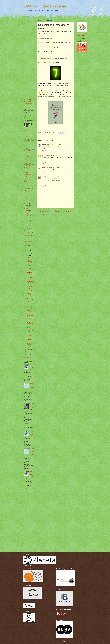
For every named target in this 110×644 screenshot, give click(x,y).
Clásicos (26, 137)
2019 (27, 221)
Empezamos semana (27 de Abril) (30, 274)
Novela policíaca (28, 175)
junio (28, 250)
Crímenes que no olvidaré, (46, 48)
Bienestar (26, 130)
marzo (29, 349)
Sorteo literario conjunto (30, 335)
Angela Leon (45, 177)
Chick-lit (26, 133)
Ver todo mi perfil (28, 104)
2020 (27, 218)
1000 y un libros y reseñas (46, 6)
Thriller (26, 197)
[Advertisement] (28, 56)
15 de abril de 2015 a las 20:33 (54, 168)
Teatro (25, 193)
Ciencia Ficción (27, 135)
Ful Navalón (28, 101)
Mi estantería (27, 153)
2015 (27, 231)
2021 (27, 216)
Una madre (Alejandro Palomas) (30, 339)
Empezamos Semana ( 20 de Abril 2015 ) (30, 301)
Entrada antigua (69, 211)
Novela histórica (28, 170)
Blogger (64, 641)
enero (28, 354)
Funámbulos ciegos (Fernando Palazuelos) (30, 289)
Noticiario (26, 159)
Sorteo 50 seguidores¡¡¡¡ (32, 367)
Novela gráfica (27, 168)
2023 (27, 211)
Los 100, (42, 51)
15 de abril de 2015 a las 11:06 (54, 145)
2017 (27, 226)
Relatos (26, 186)
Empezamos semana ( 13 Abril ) (30, 324)
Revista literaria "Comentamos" (30, 330)
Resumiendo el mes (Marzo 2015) (30, 312)
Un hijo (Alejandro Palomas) (30, 295)
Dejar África (42, 55)
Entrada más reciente (44, 211)
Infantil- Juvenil (27, 146)
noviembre (29, 235)
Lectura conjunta (28, 151)
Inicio (57, 211)
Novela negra (27, 172)
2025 (27, 206)
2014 (27, 357)
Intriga (25, 148)
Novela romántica (28, 177)
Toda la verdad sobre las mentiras (48, 42)
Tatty (43, 155)
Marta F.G (44, 168)
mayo (28, 253)
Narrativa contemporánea (27, 156)
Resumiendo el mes (48, 135)
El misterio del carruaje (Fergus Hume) (30, 318)
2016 (27, 228)
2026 (27, 203)
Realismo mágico (28, 184)
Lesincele (44, 145)
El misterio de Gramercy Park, (47, 59)
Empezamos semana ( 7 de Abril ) (30, 345)
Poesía (25, 181)
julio (28, 248)
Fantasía (26, 144)
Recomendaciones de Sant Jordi (30, 283)
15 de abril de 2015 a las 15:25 (52, 155)
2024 (27, 208)
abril (28, 255)
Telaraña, (42, 39)
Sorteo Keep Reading (30, 278)
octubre (29, 239)
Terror (25, 195)
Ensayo (26, 142)
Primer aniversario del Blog (30, 306)
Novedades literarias (29, 161)
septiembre (29, 242)
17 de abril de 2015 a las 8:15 (55, 177)
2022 (27, 213)
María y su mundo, (44, 62)
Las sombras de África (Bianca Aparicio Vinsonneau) (30, 267)
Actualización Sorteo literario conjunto (30, 260)
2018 (27, 223)
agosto (29, 245)
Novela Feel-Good (28, 163)
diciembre (29, 233)
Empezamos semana (29, 139)
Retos (25, 190)
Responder (44, 151)
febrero (29, 352)
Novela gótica (27, 166)
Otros (25, 179)
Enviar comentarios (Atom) (50, 215)
